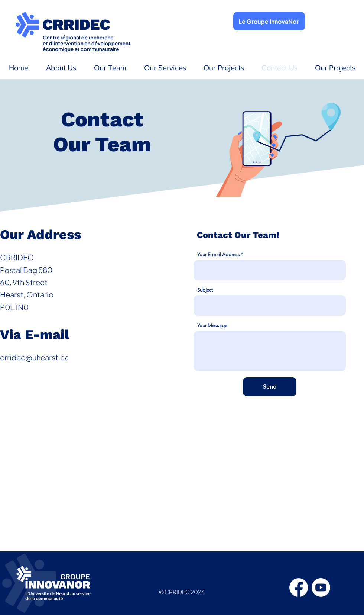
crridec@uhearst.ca (34, 357)
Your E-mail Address (219, 255)
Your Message (212, 326)
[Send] (270, 387)
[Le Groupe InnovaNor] (269, 21)
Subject (205, 290)
